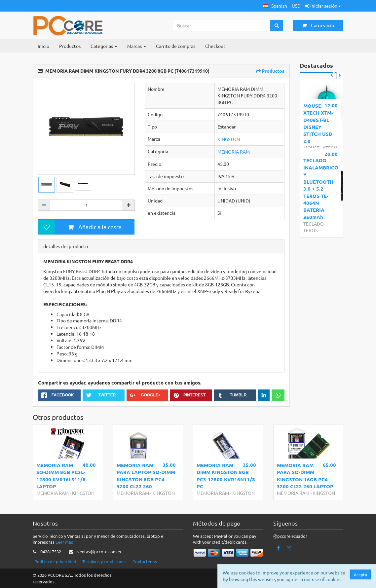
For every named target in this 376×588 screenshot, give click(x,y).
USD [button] (296, 6)
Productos (70, 46)
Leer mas (64, 542)
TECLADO (314, 224)
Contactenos (145, 561)
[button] (275, 6)
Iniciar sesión (323, 6)
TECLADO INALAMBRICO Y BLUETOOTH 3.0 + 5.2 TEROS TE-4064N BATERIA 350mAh (320, 188)
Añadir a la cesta (95, 227)
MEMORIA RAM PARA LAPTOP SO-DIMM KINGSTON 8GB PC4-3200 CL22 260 (146, 476)
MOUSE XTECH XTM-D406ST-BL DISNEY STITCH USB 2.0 (318, 123)
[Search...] (222, 25)
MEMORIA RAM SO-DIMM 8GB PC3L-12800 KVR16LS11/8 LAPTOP (61, 476)
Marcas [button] (137, 46)
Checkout (215, 46)
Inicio (43, 46)
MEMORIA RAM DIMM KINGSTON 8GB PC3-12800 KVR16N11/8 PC (226, 476)
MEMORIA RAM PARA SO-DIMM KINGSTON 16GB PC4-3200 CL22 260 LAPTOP (305, 476)
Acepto (360, 574)
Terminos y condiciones (104, 561)
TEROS (310, 230)
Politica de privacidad (55, 561)
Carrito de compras (176, 46)
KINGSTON (229, 139)
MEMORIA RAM (234, 152)
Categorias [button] (104, 46)
